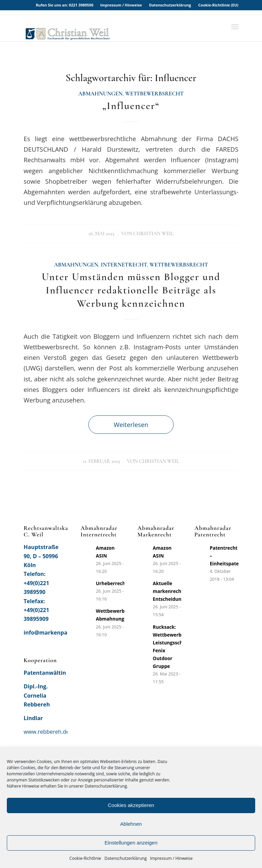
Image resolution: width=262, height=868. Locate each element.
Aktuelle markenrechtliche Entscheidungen (173, 591)
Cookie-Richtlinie (85, 858)
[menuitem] (121, 5)
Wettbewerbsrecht (155, 94)
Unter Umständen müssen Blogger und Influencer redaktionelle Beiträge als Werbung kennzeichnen (131, 290)
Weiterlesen (131, 424)
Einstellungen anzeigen (131, 843)
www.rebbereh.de (46, 732)
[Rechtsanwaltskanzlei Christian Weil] (67, 26)
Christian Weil (154, 233)
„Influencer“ (131, 106)
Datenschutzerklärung (126, 858)
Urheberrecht (112, 583)
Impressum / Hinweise (171, 858)
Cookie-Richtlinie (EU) (218, 5)
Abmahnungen (101, 94)
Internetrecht (124, 265)
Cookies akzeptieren (131, 805)
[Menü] (235, 26)
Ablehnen (131, 824)
